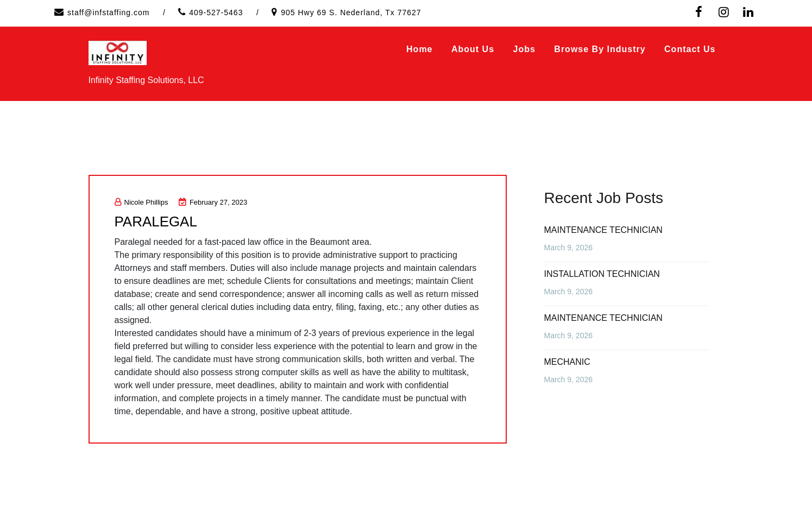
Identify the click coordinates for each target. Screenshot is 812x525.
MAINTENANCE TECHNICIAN (603, 230)
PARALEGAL (156, 222)
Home (419, 49)
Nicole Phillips (141, 202)
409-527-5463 (216, 12)
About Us (473, 49)
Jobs (524, 49)
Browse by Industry (600, 49)
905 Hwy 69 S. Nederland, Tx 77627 (351, 12)
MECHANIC (567, 362)
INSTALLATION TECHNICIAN (602, 274)
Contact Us (690, 49)
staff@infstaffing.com (108, 12)
